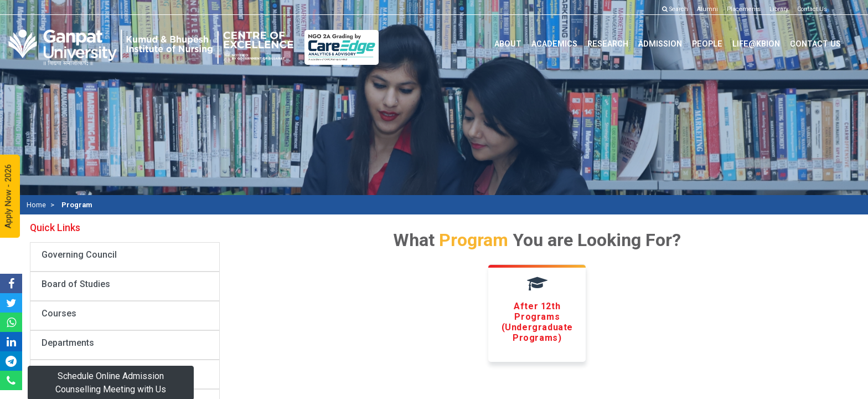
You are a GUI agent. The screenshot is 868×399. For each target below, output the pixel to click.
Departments (68, 343)
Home (36, 205)
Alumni (707, 9)
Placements (744, 9)
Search (675, 9)
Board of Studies (76, 284)
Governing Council (79, 255)
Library (779, 9)
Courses (59, 313)
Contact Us (812, 9)
